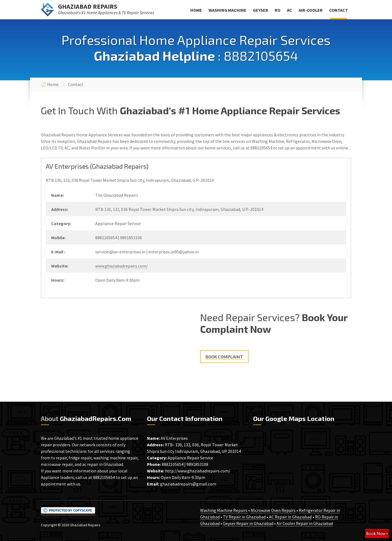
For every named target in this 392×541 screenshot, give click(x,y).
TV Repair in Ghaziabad (244, 517)
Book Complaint (224, 357)
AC (290, 10)
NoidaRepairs (133, 525)
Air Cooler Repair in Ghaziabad (305, 523)
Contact (339, 10)
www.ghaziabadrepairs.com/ (122, 266)
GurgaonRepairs (158, 525)
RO (278, 10)
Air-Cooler (311, 10)
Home (196, 10)
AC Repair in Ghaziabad (290, 517)
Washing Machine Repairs (224, 510)
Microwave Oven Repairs (273, 510)
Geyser (261, 10)
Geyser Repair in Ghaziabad (248, 523)
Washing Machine (227, 10)
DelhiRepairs (111, 525)
